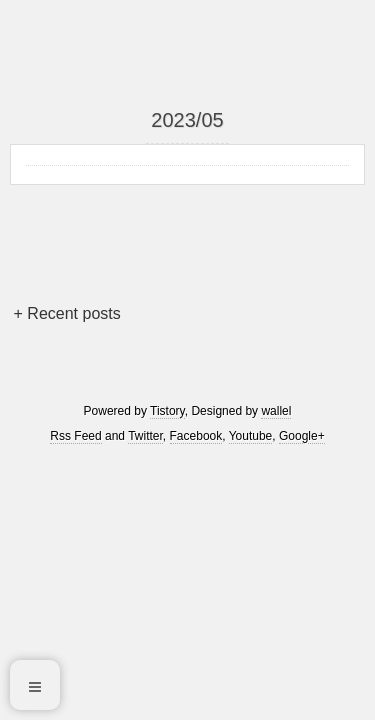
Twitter (145, 436)
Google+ (302, 436)
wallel (276, 411)
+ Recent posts (67, 313)
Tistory (167, 411)
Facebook (196, 436)
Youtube (251, 436)
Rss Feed (75, 436)
